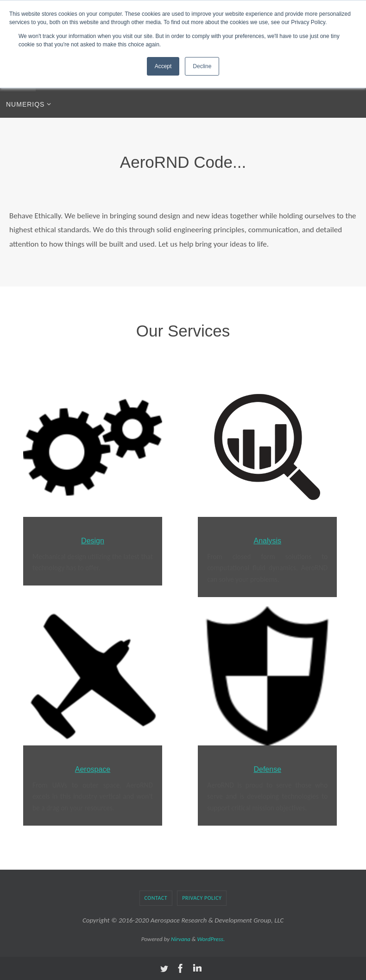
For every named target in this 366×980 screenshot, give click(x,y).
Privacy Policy (202, 898)
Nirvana (181, 939)
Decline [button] (202, 66)
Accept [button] (163, 66)
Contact (156, 898)
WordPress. (211, 939)
